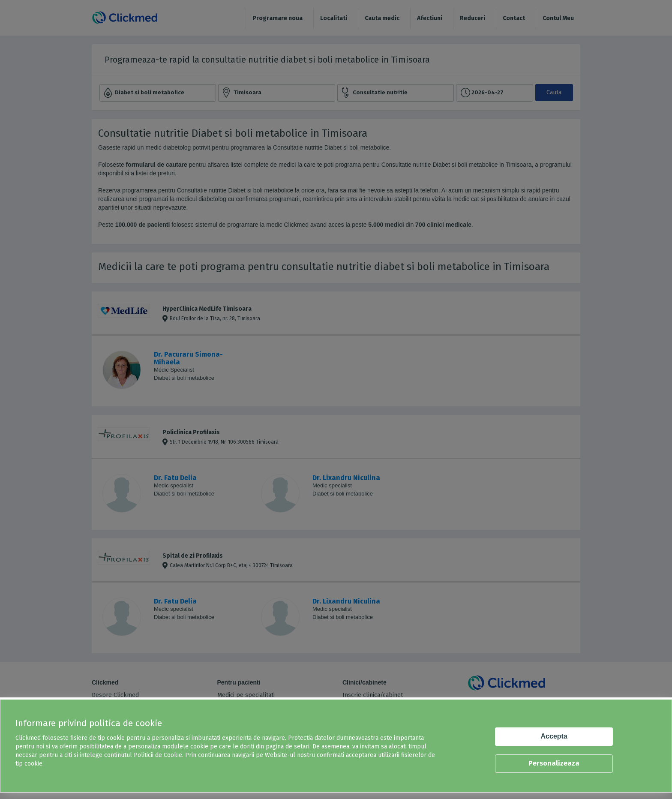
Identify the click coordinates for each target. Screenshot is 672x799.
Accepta (554, 736)
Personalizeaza (554, 763)
